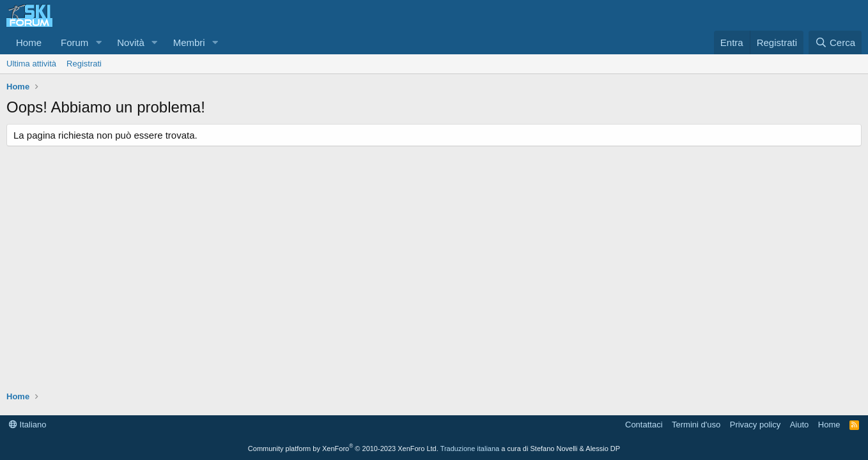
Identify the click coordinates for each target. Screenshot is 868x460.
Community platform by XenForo (343, 448)
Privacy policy (755, 425)
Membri (189, 42)
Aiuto (800, 425)
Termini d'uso (696, 425)
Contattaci (644, 425)
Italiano (28, 425)
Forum (74, 42)
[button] (98, 42)
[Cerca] (835, 42)
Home (29, 42)
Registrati (84, 64)
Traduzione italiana (470, 448)
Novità (131, 42)
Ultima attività (31, 64)
